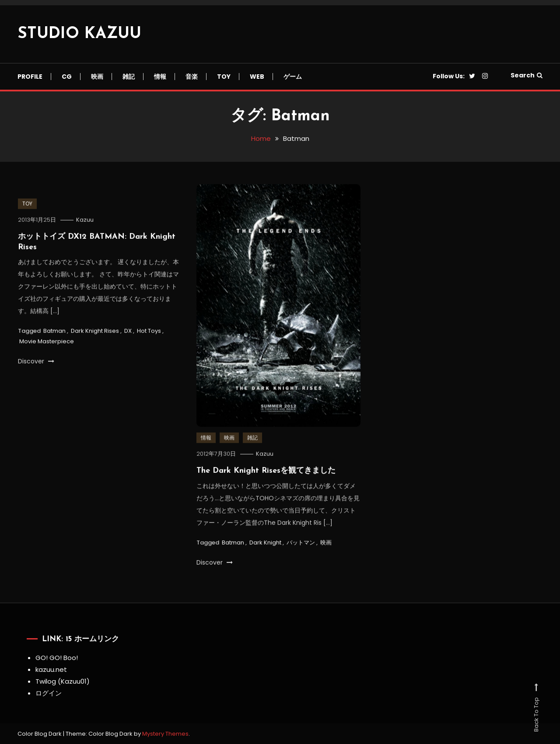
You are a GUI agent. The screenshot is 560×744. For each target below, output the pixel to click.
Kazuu (85, 221)
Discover (36, 362)
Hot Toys (149, 332)
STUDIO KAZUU (79, 34)
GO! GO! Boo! (57, 658)
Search (527, 75)
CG (67, 77)
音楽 (192, 77)
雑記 (129, 77)
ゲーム (293, 77)
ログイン (49, 693)
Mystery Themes (165, 734)
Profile (30, 77)
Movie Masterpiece (47, 342)
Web (257, 77)
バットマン (301, 543)
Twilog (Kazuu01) (63, 681)
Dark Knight (265, 543)
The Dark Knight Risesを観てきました (266, 472)
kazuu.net (51, 669)
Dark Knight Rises (95, 332)
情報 (160, 77)
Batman (54, 332)
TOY (224, 77)
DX (128, 332)
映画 (97, 77)
